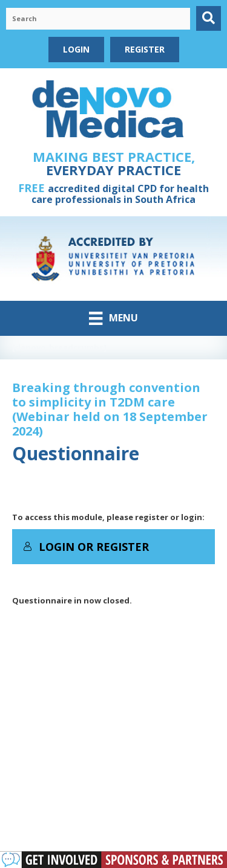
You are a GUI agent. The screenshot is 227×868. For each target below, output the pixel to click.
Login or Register (86, 547)
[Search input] (98, 19)
